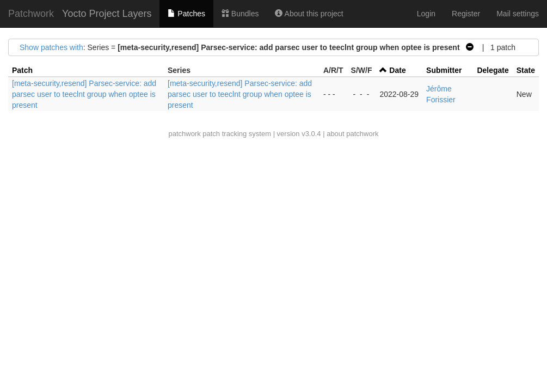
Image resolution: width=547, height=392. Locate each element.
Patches (186, 14)
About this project (309, 14)
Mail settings (518, 14)
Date (397, 70)
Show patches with (51, 47)
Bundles (240, 14)
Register (466, 14)
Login (426, 14)
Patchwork (31, 14)
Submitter (444, 70)
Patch (22, 70)
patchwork (184, 134)
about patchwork (352, 134)
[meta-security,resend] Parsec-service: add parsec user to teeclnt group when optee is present (84, 94)
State (526, 70)
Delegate (493, 70)
